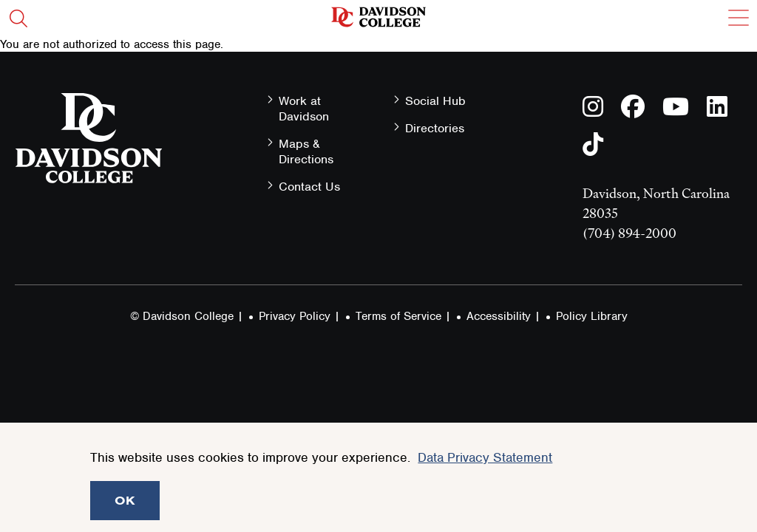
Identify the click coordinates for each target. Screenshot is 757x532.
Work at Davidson (304, 109)
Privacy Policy (295, 316)
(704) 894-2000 (629, 233)
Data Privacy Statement (485, 457)
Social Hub (435, 101)
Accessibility (499, 316)
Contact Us (309, 187)
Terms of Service (398, 316)
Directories (435, 128)
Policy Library (592, 316)
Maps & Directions (306, 151)
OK (125, 500)
